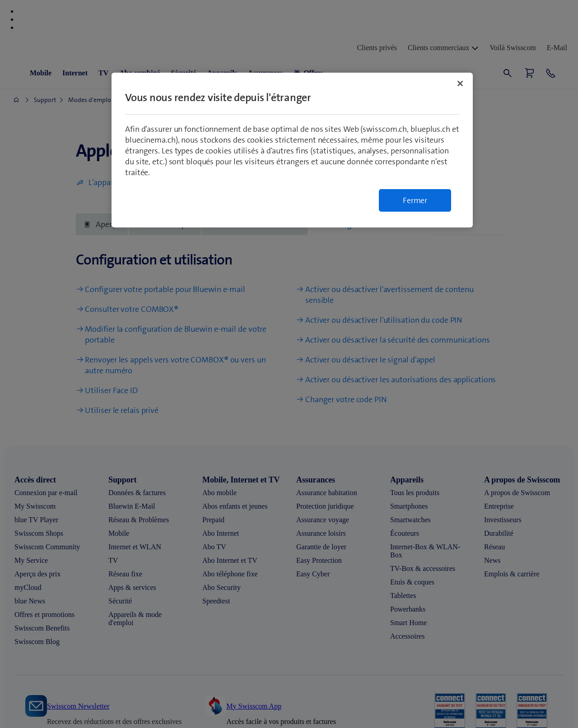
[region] (292, 150)
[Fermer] (460, 83)
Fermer (415, 200)
